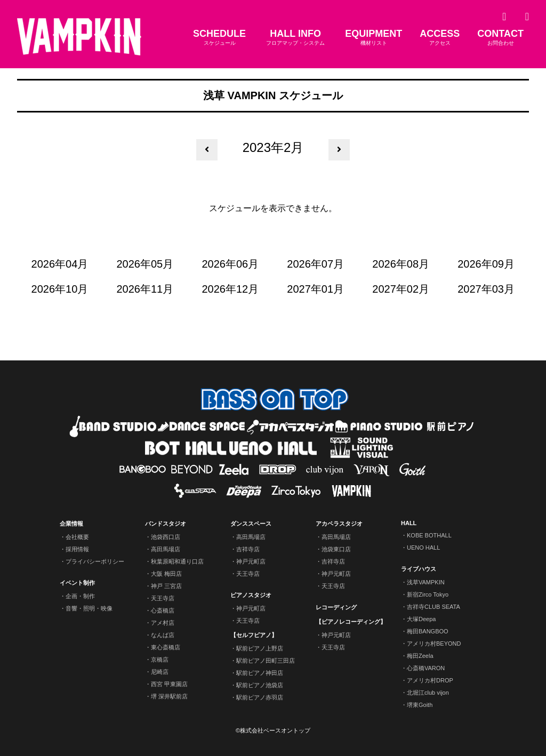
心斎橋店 (163, 610)
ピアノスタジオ (251, 595)
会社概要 (77, 537)
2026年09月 (486, 264)
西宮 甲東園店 (169, 684)
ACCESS (440, 38)
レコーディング (336, 607)
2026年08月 (401, 264)
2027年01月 (315, 289)
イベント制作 (77, 583)
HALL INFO (295, 38)
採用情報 (77, 549)
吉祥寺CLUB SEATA (433, 607)
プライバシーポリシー (95, 561)
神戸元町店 (251, 561)
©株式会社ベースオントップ (273, 730)
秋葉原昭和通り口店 (177, 561)
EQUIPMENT (374, 38)
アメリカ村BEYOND (434, 644)
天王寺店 (163, 598)
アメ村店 (163, 623)
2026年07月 (315, 264)
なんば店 (163, 635)
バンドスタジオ (166, 524)
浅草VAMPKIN (426, 582)
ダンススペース (251, 524)
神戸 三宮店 (166, 586)
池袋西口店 (166, 537)
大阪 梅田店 (166, 574)
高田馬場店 (166, 549)
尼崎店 (160, 672)
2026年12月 (230, 289)
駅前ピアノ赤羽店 (260, 697)
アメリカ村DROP (430, 680)
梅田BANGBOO (428, 631)
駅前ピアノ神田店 (260, 673)
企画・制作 (80, 596)
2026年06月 (230, 264)
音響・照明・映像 (89, 608)
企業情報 (71, 524)
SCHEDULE (219, 38)
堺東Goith (420, 705)
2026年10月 (60, 289)
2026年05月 (145, 264)
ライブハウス (419, 569)
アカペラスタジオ (339, 524)
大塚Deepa (421, 619)
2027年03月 (486, 289)
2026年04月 (60, 264)
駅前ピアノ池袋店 (260, 685)
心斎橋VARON (426, 668)
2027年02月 (401, 289)
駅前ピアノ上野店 (260, 648)
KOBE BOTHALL (429, 535)
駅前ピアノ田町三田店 (266, 661)
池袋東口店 (336, 549)
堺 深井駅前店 (169, 696)
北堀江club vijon (428, 693)
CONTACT (500, 38)
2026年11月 (145, 289)
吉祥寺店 (248, 549)
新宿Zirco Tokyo (428, 594)
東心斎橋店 (166, 647)
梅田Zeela (420, 656)
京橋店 (160, 660)
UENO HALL (423, 548)
